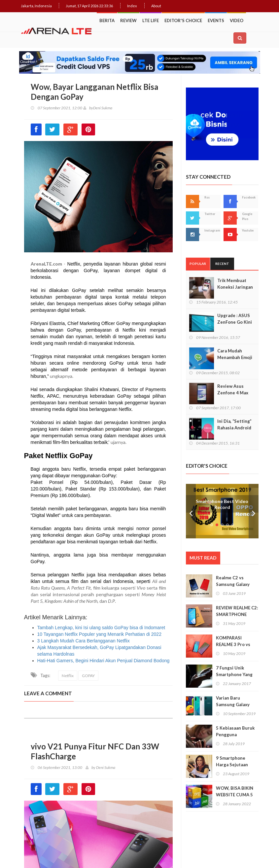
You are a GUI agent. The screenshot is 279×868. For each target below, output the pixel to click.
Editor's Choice (183, 20)
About (156, 6)
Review (128, 20)
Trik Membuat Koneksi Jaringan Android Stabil (235, 287)
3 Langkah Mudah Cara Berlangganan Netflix (84, 641)
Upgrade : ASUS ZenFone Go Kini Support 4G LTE (235, 322)
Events (216, 20)
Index (132, 6)
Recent (222, 264)
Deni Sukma (103, 108)
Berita (107, 20)
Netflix (68, 676)
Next (254, 511)
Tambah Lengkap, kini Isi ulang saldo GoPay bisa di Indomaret (101, 628)
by (88, 108)
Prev (191, 511)
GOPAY (88, 676)
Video (237, 20)
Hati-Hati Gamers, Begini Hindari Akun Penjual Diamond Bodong (104, 661)
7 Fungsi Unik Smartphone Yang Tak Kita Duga (234, 674)
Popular (198, 264)
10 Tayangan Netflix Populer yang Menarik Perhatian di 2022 (99, 634)
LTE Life (151, 20)
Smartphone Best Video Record (222, 504)
